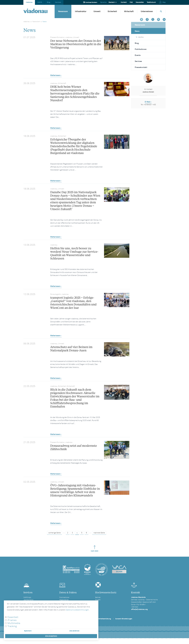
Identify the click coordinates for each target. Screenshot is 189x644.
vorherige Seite (54, 533)
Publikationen (141, 49)
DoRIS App (27, 597)
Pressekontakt (141, 67)
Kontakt (124, 2)
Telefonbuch (151, 2)
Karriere (58, 2)
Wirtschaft (129, 11)
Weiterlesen (55, 75)
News (137, 31)
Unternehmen (147, 11)
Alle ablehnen (74, 631)
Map (162, 2)
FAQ (131, 2)
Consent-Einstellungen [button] (124, 619)
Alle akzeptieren (51, 636)
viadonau (29, 2)
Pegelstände (64, 600)
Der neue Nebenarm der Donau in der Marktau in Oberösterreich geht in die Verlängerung (76, 44)
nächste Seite (99, 533)
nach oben (95, 549)
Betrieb (98, 597)
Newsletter (140, 2)
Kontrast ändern (90, 2)
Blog (49, 2)
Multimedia (14, 623)
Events (138, 55)
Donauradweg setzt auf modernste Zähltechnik (74, 447)
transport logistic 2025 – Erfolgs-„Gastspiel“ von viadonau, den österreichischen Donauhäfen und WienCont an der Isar (73, 303)
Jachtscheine (28, 600)
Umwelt (97, 11)
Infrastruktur (81, 11)
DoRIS (40, 2)
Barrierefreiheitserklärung (101, 619)
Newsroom (63, 11)
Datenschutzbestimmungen (77, 610)
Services (138, 61)
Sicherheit (112, 11)
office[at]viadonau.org (139, 609)
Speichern (28, 631)
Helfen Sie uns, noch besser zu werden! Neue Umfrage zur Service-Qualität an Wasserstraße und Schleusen (74, 253)
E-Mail (148, 102)
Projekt (98, 600)
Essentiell (13, 617)
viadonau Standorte (138, 597)
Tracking (12, 626)
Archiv (140, 37)
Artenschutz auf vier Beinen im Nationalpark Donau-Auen (71, 349)
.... (64, 532)
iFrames (12, 620)
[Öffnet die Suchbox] (161, 11)
